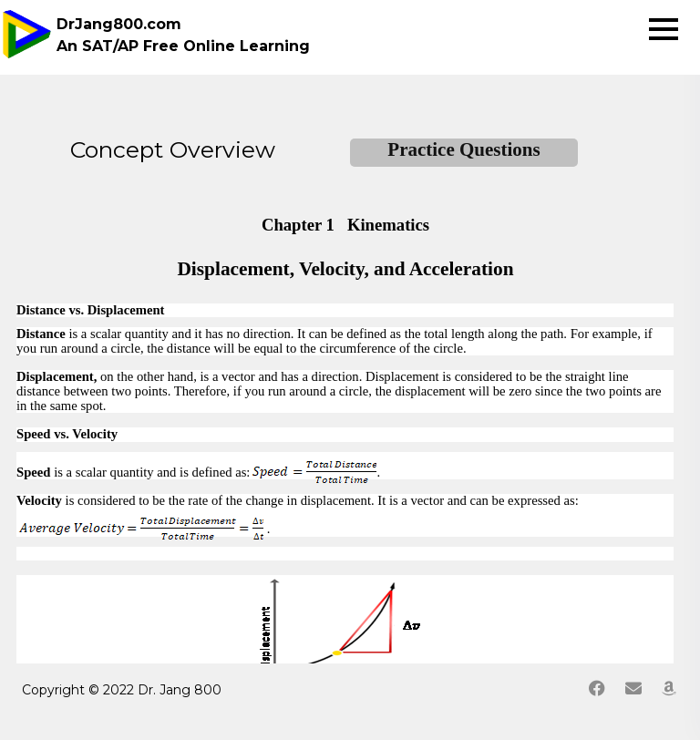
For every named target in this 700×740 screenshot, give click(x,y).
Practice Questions (463, 149)
